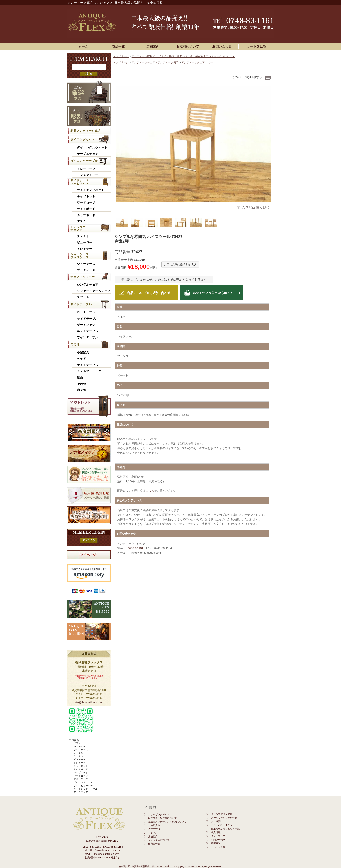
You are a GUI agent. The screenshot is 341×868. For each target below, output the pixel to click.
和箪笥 (82, 390)
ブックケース (86, 270)
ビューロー (85, 243)
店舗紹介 (153, 836)
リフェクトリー (88, 175)
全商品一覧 (154, 844)
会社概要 (216, 821)
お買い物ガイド (188, 46)
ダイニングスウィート (92, 148)
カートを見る (257, 46)
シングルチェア (88, 285)
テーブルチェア (88, 154)
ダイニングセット (83, 139)
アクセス (153, 833)
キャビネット (86, 196)
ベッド (82, 359)
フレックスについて (159, 840)
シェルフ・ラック (89, 371)
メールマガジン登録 (222, 814)
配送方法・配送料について (162, 818)
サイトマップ (218, 836)
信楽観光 (216, 843)
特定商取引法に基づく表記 (225, 829)
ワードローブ (86, 203)
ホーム (84, 46)
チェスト (83, 236)
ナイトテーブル (88, 365)
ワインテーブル (88, 337)
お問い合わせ (222, 46)
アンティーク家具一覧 (119, 46)
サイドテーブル (81, 304)
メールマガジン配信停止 (224, 818)
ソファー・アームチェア (94, 291)
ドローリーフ (86, 169)
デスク (82, 221)
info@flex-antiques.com (89, 703)
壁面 (80, 378)
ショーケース (86, 264)
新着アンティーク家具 (86, 131)
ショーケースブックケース (80, 256)
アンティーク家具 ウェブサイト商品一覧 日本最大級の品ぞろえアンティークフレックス (183, 56)
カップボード (86, 215)
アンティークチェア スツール (199, 62)
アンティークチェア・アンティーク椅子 (155, 62)
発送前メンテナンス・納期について (167, 822)
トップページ (121, 56)
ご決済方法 (154, 825)
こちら (150, 491)
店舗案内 (153, 46)
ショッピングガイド (159, 814)
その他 (75, 344)
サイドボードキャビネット (80, 182)
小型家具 (83, 352)
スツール (83, 297)
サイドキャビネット (91, 190)
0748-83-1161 (135, 548)
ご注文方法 (154, 829)
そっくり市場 (218, 847)
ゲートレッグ (86, 325)
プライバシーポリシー (223, 825)
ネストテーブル (88, 331)
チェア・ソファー (83, 277)
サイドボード (86, 209)
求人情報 (216, 832)
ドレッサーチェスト (78, 228)
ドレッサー (85, 249)
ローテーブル (86, 312)
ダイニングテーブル (84, 161)
